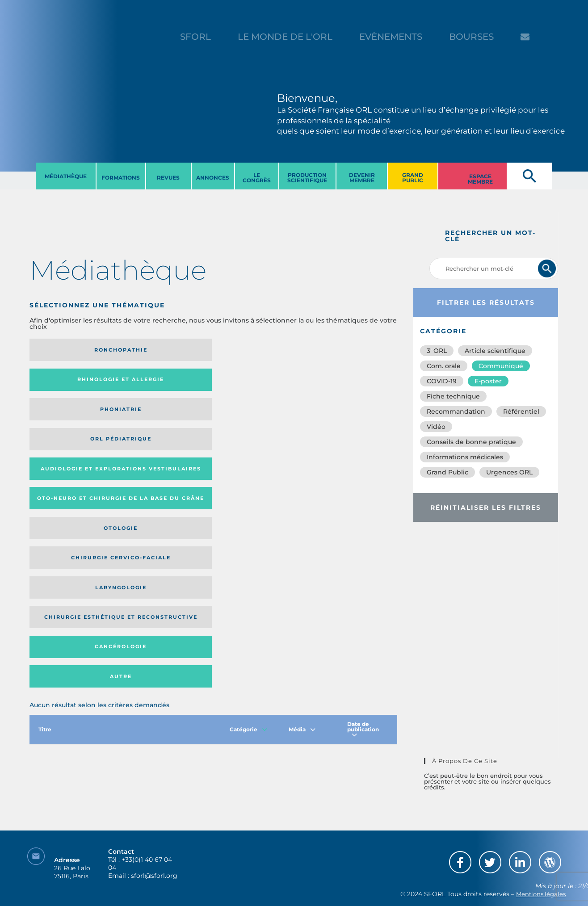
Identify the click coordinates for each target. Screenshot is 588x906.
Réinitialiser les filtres (486, 508)
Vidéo (436, 427)
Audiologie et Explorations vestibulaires (62, 383)
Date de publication (363, 474)
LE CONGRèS (257, 178)
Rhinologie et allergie (154, 350)
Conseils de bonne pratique (471, 442)
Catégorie (248, 474)
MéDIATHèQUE (66, 176)
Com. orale (444, 366)
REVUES (168, 178)
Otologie (256, 382)
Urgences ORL (509, 472)
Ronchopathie (72, 350)
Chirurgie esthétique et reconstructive (158, 418)
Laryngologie (72, 418)
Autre (347, 418)
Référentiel (521, 411)
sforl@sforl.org (154, 851)
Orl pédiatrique (347, 350)
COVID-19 (442, 381)
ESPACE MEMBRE (480, 179)
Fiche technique (453, 396)
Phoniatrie (256, 350)
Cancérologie (256, 418)
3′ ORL (437, 351)
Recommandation (456, 411)
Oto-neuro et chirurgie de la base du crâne (158, 383)
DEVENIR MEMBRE (362, 178)
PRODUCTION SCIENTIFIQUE (307, 178)
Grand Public (447, 472)
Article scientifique (495, 351)
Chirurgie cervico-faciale (342, 383)
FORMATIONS (121, 178)
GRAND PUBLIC (413, 178)
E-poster (488, 381)
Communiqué (501, 366)
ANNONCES (213, 178)
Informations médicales (465, 457)
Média (302, 474)
